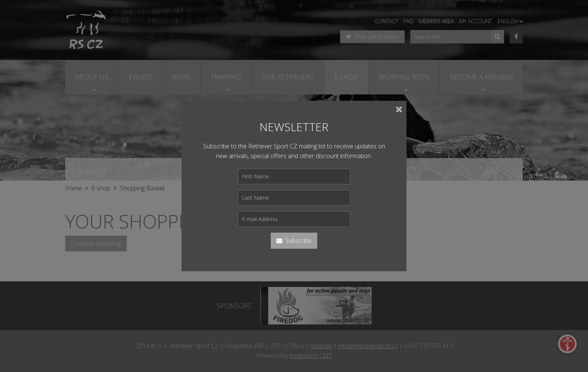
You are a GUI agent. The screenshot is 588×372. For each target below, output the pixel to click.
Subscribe (294, 241)
